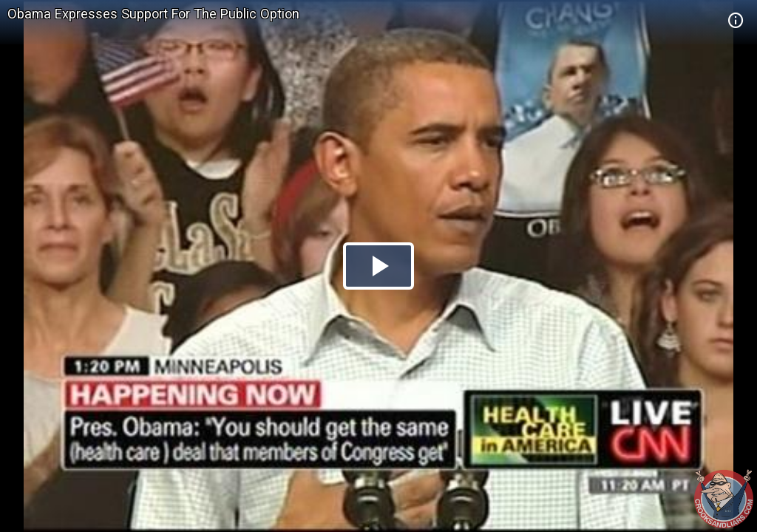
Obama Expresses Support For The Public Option (153, 14)
